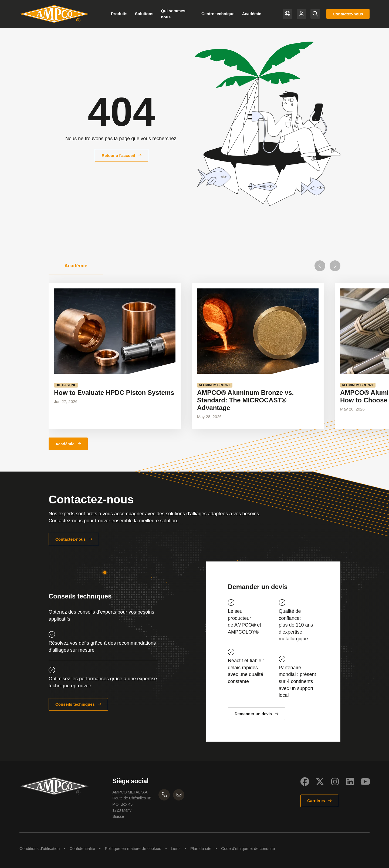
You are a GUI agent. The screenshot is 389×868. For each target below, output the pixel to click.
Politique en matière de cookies (133, 848)
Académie (65, 444)
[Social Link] (305, 782)
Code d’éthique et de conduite (248, 848)
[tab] (76, 266)
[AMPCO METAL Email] (179, 795)
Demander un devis (253, 714)
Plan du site (201, 848)
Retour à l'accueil (118, 155)
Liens (176, 848)
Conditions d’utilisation (40, 848)
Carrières (316, 801)
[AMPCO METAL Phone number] (164, 795)
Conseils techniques (75, 704)
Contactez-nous (348, 14)
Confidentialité (82, 848)
